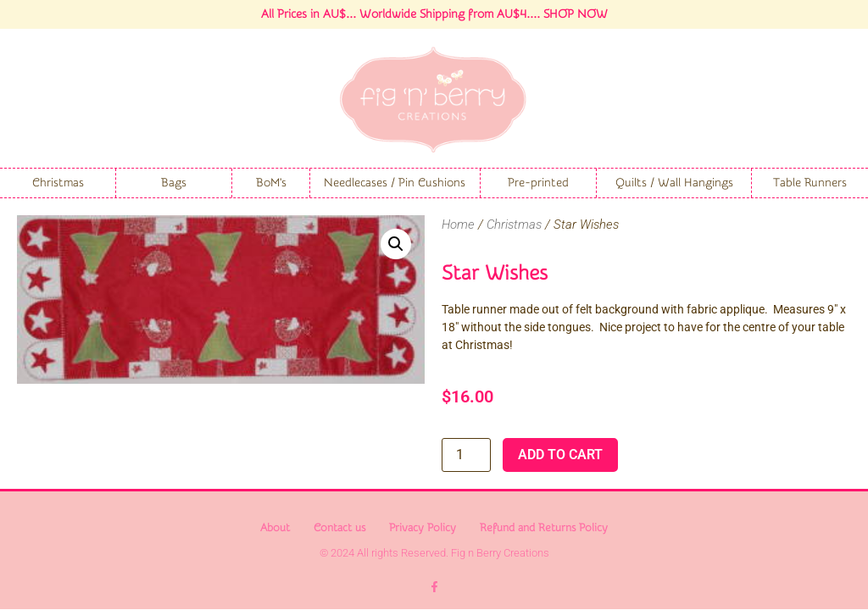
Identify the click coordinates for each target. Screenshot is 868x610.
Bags (174, 183)
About (275, 527)
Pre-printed (538, 183)
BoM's (271, 183)
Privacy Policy (423, 527)
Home (458, 225)
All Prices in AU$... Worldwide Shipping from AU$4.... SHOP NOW (434, 14)
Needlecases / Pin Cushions (395, 183)
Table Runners (810, 183)
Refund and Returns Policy (544, 527)
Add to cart (560, 455)
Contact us (339, 527)
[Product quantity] (466, 455)
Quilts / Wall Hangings (674, 183)
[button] (396, 244)
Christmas (58, 183)
